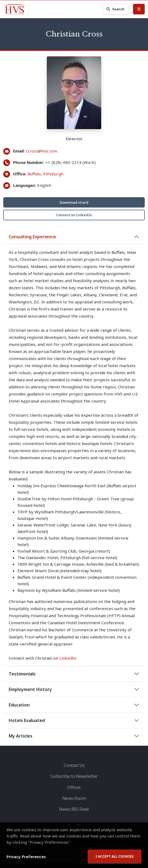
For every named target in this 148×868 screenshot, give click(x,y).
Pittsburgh (53, 174)
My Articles (21, 736)
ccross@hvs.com (41, 151)
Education (19, 705)
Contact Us (74, 765)
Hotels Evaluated (27, 720)
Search (115, 9)
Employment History (30, 689)
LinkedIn (68, 658)
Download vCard (74, 202)
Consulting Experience (32, 237)
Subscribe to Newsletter (74, 776)
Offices (74, 787)
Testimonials (22, 674)
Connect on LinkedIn (74, 215)
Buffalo (34, 174)
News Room (74, 798)
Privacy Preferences (26, 858)
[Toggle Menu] (139, 9)
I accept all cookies (115, 858)
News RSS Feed (74, 809)
